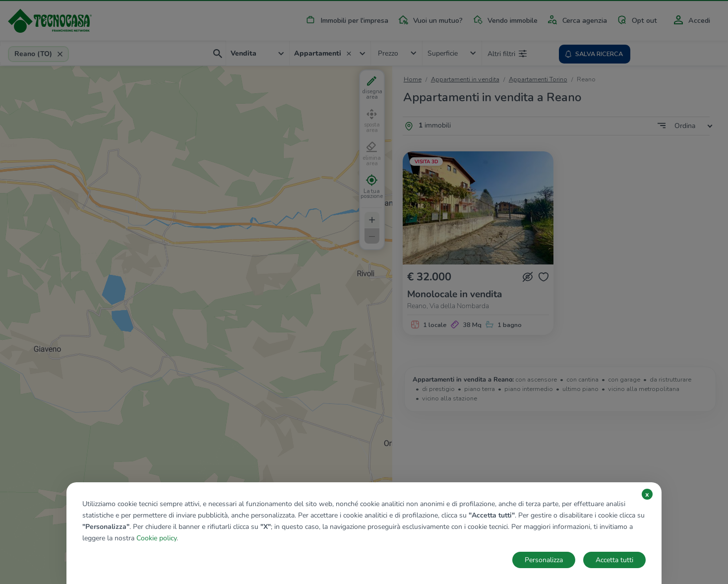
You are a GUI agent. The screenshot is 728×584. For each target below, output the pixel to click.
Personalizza (544, 560)
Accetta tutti (614, 560)
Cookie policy (156, 538)
